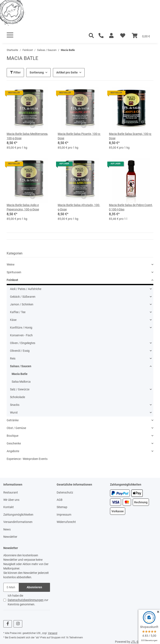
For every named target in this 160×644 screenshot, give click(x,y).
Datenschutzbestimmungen (26, 600)
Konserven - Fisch (21, 335)
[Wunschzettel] (123, 36)
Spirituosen (14, 272)
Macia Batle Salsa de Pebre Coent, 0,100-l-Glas (131, 207)
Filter (15, 72)
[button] (111, 36)
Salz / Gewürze (20, 389)
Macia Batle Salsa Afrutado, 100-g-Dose (79, 207)
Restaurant (11, 492)
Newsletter (10, 537)
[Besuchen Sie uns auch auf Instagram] (18, 624)
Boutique (12, 436)
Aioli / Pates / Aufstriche (26, 289)
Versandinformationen (18, 522)
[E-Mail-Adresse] (11, 587)
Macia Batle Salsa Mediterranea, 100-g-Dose (27, 136)
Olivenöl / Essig (20, 351)
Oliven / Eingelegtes (23, 343)
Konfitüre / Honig (21, 328)
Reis (13, 358)
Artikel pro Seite (67, 72)
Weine (11, 264)
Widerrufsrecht (66, 522)
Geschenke (14, 443)
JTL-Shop (137, 642)
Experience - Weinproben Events (27, 459)
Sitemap (62, 507)
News (7, 529)
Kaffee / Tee (18, 312)
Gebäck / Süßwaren (23, 297)
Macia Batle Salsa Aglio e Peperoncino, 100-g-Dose (23, 207)
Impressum (64, 515)
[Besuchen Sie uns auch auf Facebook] (8, 624)
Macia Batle (20, 374)
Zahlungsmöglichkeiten (18, 515)
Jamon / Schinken (22, 304)
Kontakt (9, 507)
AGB (60, 500)
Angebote (13, 451)
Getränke (13, 420)
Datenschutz (65, 492)
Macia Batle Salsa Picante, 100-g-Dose (79, 136)
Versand (53, 633)
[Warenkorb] (141, 36)
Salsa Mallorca (21, 382)
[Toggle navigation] (10, 35)
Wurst (14, 412)
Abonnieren (34, 587)
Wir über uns (11, 500)
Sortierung (37, 72)
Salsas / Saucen (21, 366)
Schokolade (17, 397)
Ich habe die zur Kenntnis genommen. (28, 600)
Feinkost (12, 280)
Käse (13, 320)
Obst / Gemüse (16, 428)
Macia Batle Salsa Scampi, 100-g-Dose (130, 136)
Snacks (15, 405)
